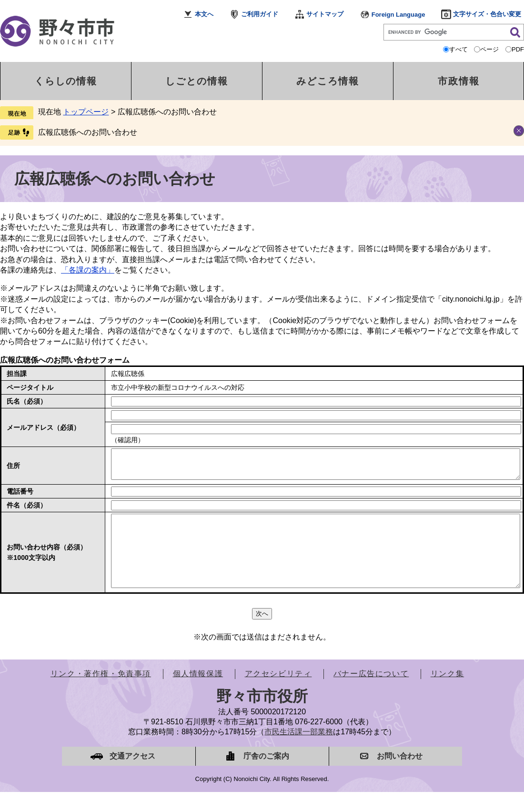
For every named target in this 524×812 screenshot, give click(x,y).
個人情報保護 (198, 694)
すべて (458, 49)
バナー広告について (371, 694)
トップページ (86, 112)
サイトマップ (325, 14)
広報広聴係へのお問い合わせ (88, 132)
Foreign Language (398, 15)
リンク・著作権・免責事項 (101, 694)
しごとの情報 (197, 81)
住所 (13, 468)
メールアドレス (43, 427)
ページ (489, 49)
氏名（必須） (27, 401)
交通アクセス (132, 776)
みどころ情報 (328, 81)
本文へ (204, 14)
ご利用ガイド (260, 14)
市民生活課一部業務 (299, 752)
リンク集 (447, 694)
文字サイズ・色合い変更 (487, 14)
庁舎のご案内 (266, 776)
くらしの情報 (66, 81)
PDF (518, 49)
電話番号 (20, 497)
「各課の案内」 (88, 270)
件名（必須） (27, 511)
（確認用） (128, 440)
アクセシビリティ (278, 694)
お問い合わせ (400, 776)
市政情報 (459, 81)
